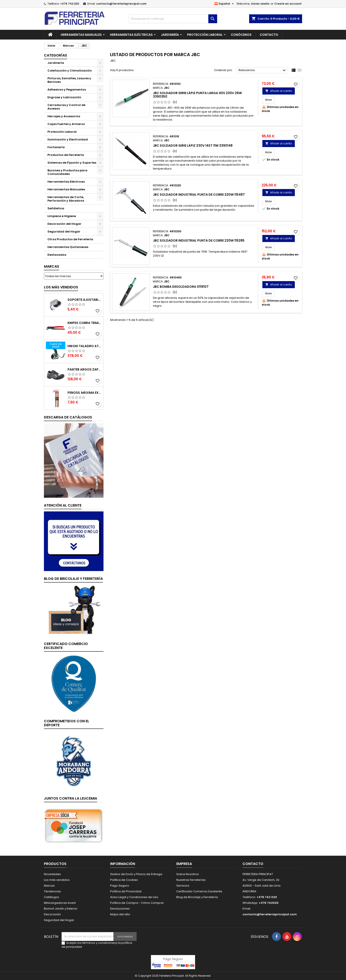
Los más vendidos (61, 287)
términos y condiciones (99, 943)
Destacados (57, 255)
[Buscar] (173, 19)
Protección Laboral (205, 35)
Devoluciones (120, 909)
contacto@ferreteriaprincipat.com (121, 4)
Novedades (52, 874)
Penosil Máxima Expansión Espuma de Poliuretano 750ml (85, 393)
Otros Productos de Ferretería (70, 239)
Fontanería (56, 147)
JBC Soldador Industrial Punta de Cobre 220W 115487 (199, 195)
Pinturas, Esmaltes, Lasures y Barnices (69, 80)
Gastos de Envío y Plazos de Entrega (136, 874)
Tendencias (52, 891)
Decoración (52, 914)
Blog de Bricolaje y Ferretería (197, 897)
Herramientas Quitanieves (68, 247)
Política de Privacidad (126, 891)
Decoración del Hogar (64, 224)
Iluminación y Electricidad (68, 139)
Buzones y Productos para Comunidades (67, 172)
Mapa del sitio (120, 914)
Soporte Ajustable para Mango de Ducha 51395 (85, 300)
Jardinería (170, 35)
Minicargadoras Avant (60, 903)
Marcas (52, 266)
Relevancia (263, 70)
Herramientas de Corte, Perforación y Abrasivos (66, 199)
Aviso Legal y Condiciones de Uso (134, 897)
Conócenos (241, 35)
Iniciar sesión (260, 4)
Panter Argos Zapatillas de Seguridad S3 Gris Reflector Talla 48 (85, 369)
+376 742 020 (70, 4)
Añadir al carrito (279, 91)
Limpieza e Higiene (62, 216)
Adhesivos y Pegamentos (67, 90)
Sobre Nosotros (188, 874)
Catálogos (52, 897)
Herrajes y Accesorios (64, 116)
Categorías (55, 55)
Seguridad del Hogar (64, 232)
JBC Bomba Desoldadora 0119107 (181, 287)
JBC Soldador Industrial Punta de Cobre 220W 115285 (199, 240)
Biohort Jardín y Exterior (61, 909)
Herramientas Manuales (81, 35)
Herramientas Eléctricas (131, 35)
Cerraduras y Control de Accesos (66, 107)
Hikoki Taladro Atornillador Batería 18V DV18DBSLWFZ (85, 346)
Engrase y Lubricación (64, 97)
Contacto (269, 35)
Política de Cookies (124, 880)
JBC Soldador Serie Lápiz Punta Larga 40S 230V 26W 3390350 (197, 95)
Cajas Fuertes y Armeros (66, 124)
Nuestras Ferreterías (191, 880)
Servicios (183, 886)
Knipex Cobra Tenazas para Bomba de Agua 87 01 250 (85, 323)
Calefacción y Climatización (70, 71)
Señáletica (56, 208)
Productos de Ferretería (66, 155)
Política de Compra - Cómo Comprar (137, 903)
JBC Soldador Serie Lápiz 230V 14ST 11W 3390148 (193, 146)
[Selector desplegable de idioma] (225, 4)
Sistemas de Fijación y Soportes (72, 163)
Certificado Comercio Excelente (199, 891)
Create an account (288, 4)
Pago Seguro (120, 886)
